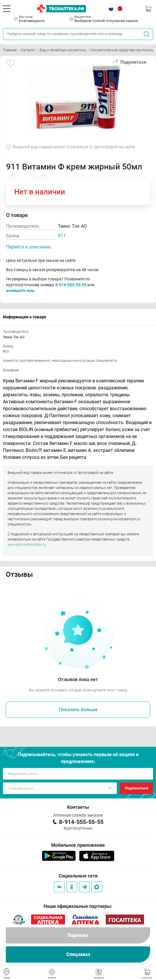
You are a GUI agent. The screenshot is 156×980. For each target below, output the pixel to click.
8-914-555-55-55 (71, 285)
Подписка (78, 935)
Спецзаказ (78, 954)
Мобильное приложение (78, 845)
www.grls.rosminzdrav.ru (27, 545)
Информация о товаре (25, 317)
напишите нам (20, 291)
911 (62, 236)
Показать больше (78, 710)
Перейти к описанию (28, 247)
